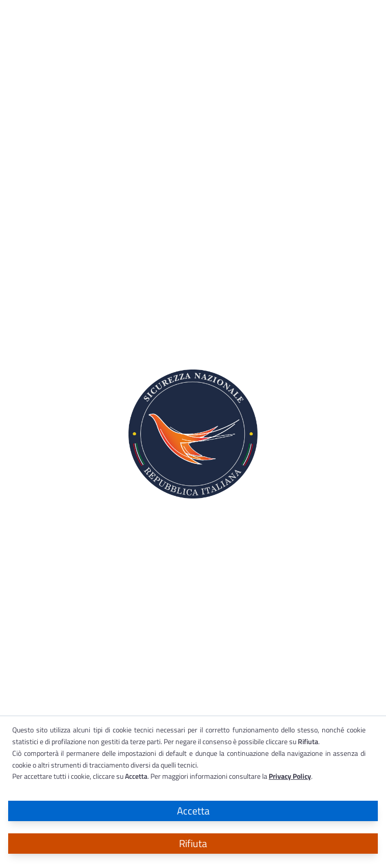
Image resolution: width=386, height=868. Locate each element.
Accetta (193, 811)
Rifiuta (193, 843)
